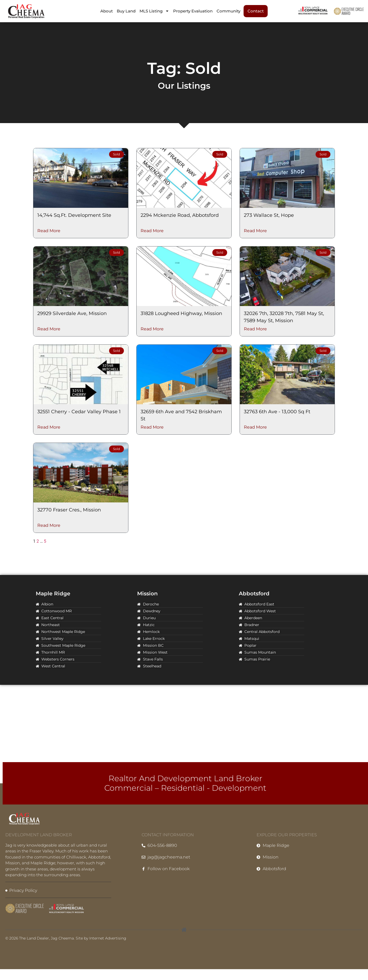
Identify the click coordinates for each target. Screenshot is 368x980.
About (107, 11)
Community (228, 11)
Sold (116, 154)
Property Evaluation (193, 11)
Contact (256, 11)
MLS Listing (154, 11)
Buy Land (126, 11)
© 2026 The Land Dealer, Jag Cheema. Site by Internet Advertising (66, 938)
